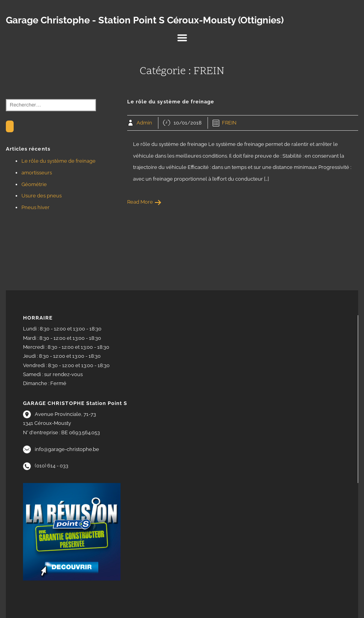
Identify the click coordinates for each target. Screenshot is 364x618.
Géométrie (34, 184)
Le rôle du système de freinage (59, 161)
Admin (144, 123)
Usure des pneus (42, 196)
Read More (145, 202)
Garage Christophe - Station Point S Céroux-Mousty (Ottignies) (145, 20)
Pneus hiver (36, 207)
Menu (182, 38)
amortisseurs (37, 173)
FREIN (229, 123)
